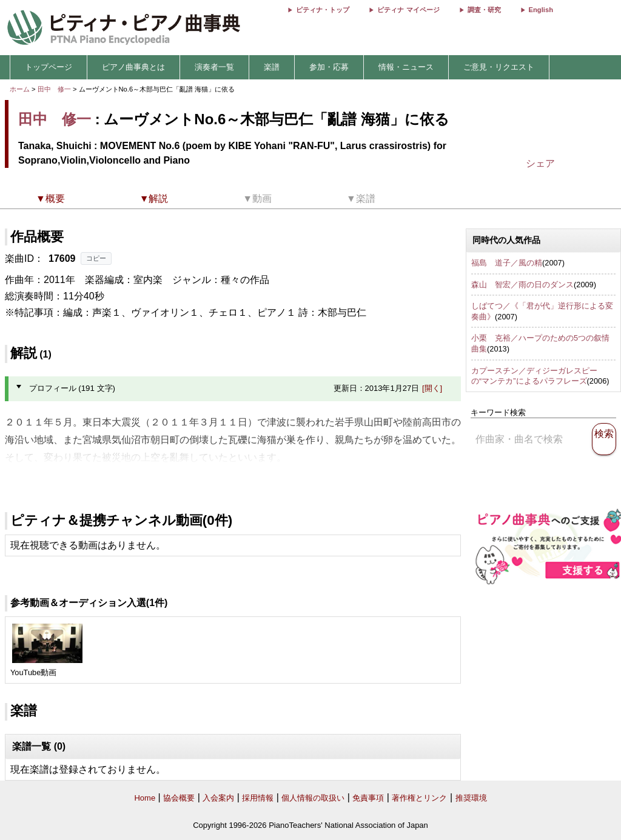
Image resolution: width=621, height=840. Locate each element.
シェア (540, 163)
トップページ (49, 67)
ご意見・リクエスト (499, 67)
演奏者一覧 (214, 67)
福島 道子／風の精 (507, 263)
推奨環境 (471, 798)
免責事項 (368, 798)
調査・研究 (484, 10)
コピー (96, 258)
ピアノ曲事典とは (133, 67)
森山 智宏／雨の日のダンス (522, 285)
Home (145, 798)
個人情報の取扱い (313, 798)
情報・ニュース (406, 67)
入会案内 (218, 798)
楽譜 (272, 67)
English (541, 10)
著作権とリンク (419, 798)
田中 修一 (54, 89)
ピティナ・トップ (323, 10)
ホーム (20, 89)
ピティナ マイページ (408, 10)
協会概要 (179, 798)
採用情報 (258, 798)
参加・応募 (329, 67)
